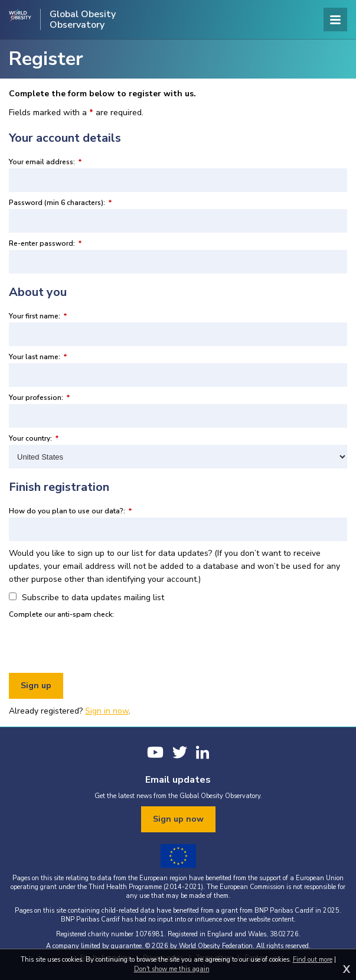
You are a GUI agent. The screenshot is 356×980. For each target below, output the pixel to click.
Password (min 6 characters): (61, 203)
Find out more (313, 960)
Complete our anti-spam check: (61, 614)
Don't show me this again (172, 969)
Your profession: (40, 398)
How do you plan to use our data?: (71, 511)
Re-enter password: (45, 243)
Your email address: (45, 162)
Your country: (34, 438)
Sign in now (107, 711)
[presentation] (99, 644)
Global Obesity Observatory (83, 19)
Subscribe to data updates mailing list (86, 598)
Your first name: (38, 316)
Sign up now (178, 819)
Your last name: (38, 357)
